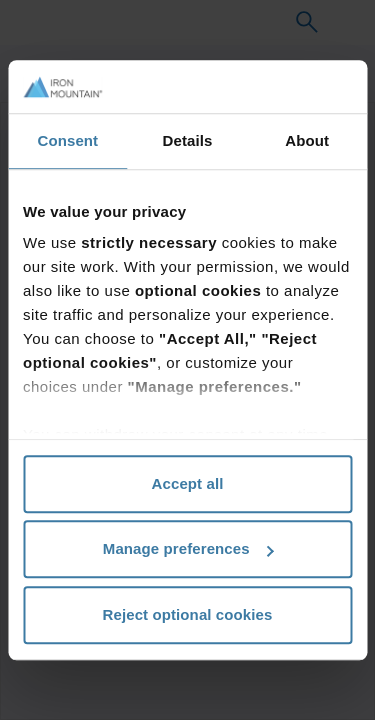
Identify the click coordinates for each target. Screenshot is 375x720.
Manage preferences (188, 548)
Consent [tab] (67, 140)
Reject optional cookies (188, 614)
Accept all (188, 483)
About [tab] (307, 140)
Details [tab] (188, 140)
